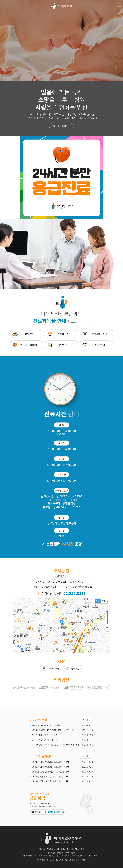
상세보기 (61, 576)
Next (115, 68)
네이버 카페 (53, 669)
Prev (8, 68)
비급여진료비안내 (78, 849)
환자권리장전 (65, 849)
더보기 (86, 720)
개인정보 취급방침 (53, 849)
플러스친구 (76, 669)
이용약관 (42, 849)
